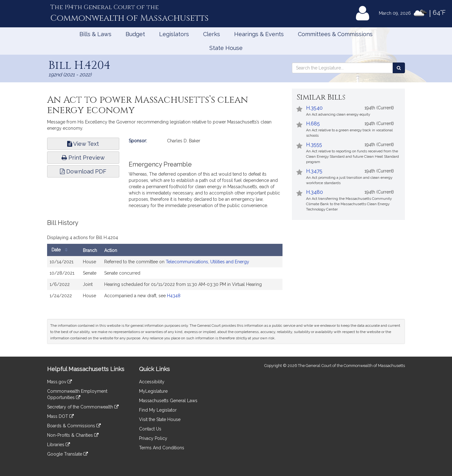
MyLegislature (153, 391)
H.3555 (314, 145)
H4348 (174, 296)
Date (61, 250)
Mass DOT (60, 416)
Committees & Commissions (335, 34)
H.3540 (314, 108)
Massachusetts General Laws (168, 401)
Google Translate (67, 454)
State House (226, 48)
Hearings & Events (259, 34)
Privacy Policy (153, 438)
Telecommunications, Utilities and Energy (207, 262)
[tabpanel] (165, 263)
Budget (135, 34)
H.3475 (314, 171)
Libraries (59, 445)
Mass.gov (59, 382)
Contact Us (150, 429)
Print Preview (83, 158)
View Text (83, 144)
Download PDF (83, 171)
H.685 (313, 124)
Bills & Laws (95, 34)
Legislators (174, 34)
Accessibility (152, 382)
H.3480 (315, 192)
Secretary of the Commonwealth (83, 407)
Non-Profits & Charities (73, 435)
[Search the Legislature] (399, 68)
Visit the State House (160, 419)
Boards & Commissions (74, 426)
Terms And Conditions (162, 448)
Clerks (212, 34)
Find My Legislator (158, 410)
